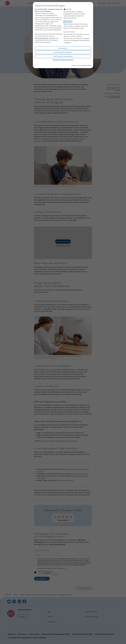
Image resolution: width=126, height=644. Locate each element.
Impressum (74, 65)
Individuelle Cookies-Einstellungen (63, 60)
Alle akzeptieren (63, 48)
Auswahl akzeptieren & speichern (63, 52)
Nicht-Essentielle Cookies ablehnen (63, 56)
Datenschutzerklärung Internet (84, 65)
